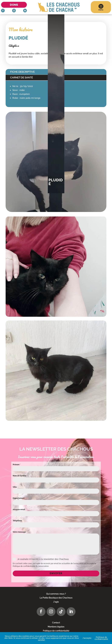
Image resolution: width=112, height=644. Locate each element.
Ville (15, 487)
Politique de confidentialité (56, 631)
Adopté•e (14, 46)
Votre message (19, 532)
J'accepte (87, 638)
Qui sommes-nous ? (56, 594)
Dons (14, 5)
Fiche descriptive (22, 72)
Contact (56, 623)
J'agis (56, 602)
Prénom (17, 465)
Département (19, 498)
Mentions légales (56, 627)
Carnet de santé (22, 77)
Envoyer (56, 573)
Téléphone (17, 521)
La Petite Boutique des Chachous (56, 598)
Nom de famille (20, 476)
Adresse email (19, 510)
